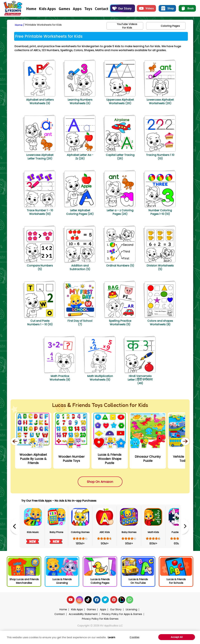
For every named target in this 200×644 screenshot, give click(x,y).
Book (187, 8)
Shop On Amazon (100, 482)
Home (31, 9)
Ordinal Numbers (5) (120, 266)
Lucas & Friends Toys (77, 405)
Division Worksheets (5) (160, 267)
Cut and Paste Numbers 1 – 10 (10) (40, 323)
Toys (88, 9)
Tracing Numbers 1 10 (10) (160, 157)
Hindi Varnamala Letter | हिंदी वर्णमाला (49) (140, 380)
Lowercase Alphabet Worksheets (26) (160, 101)
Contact (102, 9)
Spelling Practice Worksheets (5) (120, 323)
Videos (146, 8)
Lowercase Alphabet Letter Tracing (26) (40, 157)
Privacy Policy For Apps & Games (122, 614)
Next (185, 526)
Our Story (122, 8)
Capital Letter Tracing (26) (120, 157)
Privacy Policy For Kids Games (100, 619)
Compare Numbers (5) (40, 267)
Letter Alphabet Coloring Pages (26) (80, 212)
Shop (167, 8)
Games (64, 9)
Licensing (131, 609)
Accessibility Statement (83, 614)
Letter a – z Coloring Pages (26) (120, 212)
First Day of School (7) (80, 323)
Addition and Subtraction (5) (80, 267)
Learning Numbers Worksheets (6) (80, 101)
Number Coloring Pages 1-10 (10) (160, 212)
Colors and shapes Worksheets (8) (160, 323)
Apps (77, 9)
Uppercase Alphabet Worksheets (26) (120, 101)
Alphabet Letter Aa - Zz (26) (80, 157)
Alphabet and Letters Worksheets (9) (40, 101)
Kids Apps (47, 9)
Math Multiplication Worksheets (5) (100, 378)
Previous (14, 526)
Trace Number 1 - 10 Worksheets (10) (40, 212)
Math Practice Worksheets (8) (60, 378)
